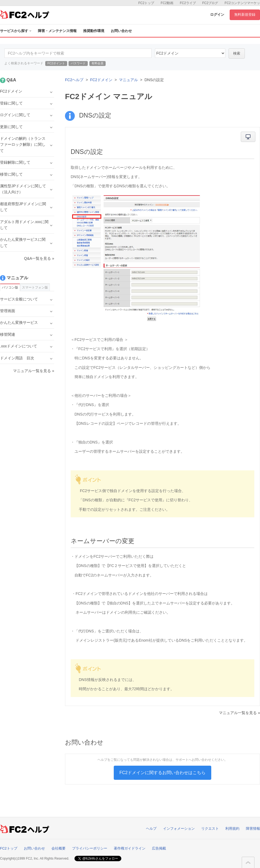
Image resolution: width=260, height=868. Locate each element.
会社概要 (58, 848)
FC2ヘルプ (74, 80)
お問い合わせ (121, 31)
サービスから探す (16, 31)
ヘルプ (151, 829)
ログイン (217, 15)
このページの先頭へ (248, 863)
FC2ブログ (210, 3)
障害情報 (253, 829)
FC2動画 (167, 3)
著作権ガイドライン (130, 848)
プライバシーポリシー (90, 848)
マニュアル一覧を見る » (239, 713)
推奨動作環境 (94, 31)
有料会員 (97, 63)
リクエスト (210, 829)
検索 (237, 53)
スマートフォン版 (35, 287)
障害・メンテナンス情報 (57, 31)
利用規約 (232, 829)
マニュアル (128, 80)
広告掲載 (159, 848)
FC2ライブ (188, 3)
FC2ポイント (56, 63)
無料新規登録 (245, 15)
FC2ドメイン (101, 80)
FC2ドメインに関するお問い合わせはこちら (162, 773)
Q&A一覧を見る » (39, 258)
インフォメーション (179, 829)
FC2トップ (146, 3)
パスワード (78, 63)
